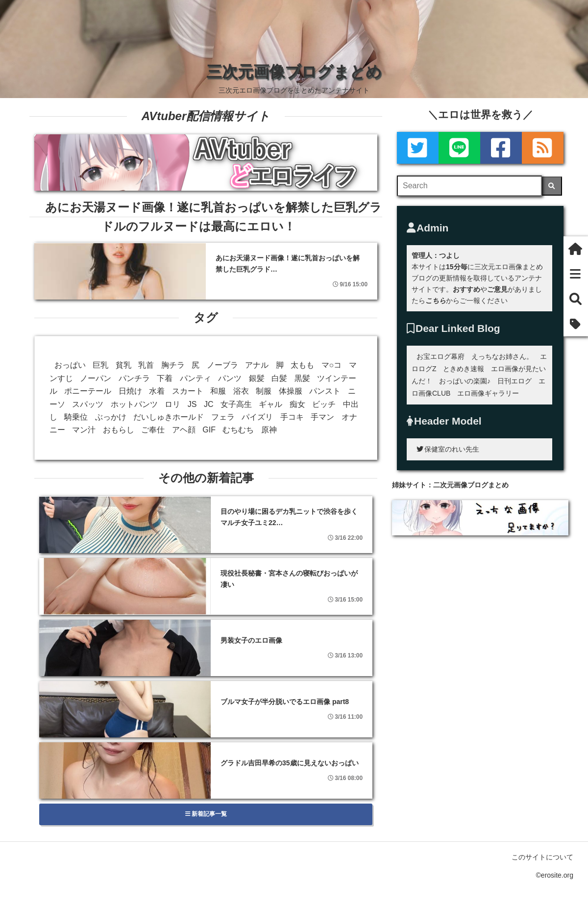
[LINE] (459, 148)
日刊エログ (514, 381)
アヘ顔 (184, 430)
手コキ (292, 417)
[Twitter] (418, 148)
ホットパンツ (134, 404)
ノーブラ (222, 365)
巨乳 (100, 365)
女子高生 (236, 404)
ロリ (172, 404)
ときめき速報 (464, 369)
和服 (218, 391)
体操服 (291, 391)
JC (209, 404)
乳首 (146, 365)
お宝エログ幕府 (441, 356)
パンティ (196, 378)
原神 (269, 430)
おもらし (119, 430)
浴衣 (241, 391)
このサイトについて (542, 857)
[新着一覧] (576, 274)
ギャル (270, 404)
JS (192, 404)
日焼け (130, 391)
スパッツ (88, 404)
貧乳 (123, 365)
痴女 (297, 404)
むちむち (238, 430)
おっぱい (70, 365)
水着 (157, 391)
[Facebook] (501, 148)
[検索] (552, 186)
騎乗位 (76, 417)
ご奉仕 (153, 430)
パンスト (325, 391)
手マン (322, 417)
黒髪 (302, 378)
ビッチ (324, 404)
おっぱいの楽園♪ (465, 381)
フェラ (223, 417)
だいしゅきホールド (169, 417)
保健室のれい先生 (448, 449)
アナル (257, 365)
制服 (264, 391)
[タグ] (576, 324)
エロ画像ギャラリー (488, 393)
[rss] (543, 148)
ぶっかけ (111, 417)
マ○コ (332, 365)
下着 (165, 378)
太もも (302, 365)
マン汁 (84, 430)
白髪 (279, 378)
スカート (188, 391)
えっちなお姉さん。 (502, 356)
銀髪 (257, 378)
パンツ (230, 378)
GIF (209, 430)
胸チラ (173, 365)
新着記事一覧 (206, 814)
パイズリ (257, 417)
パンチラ (134, 378)
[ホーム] (576, 249)
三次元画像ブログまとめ (294, 72)
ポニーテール (88, 391)
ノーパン (96, 378)
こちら (436, 301)
